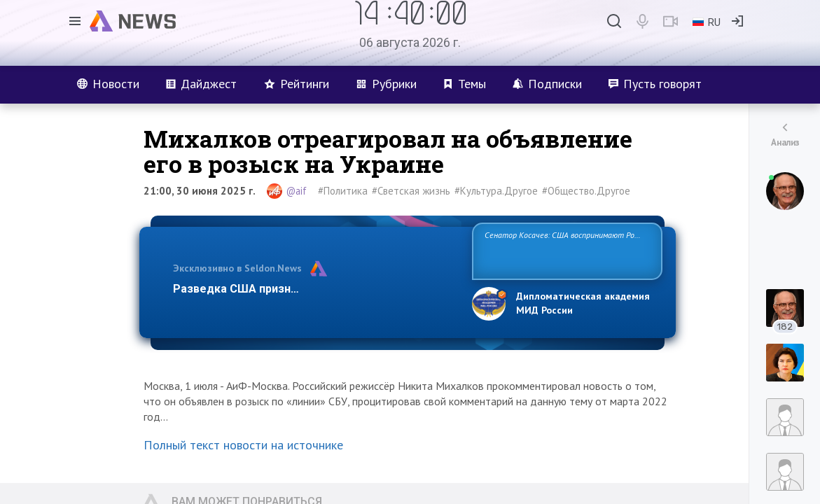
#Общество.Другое (586, 191)
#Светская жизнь (411, 191)
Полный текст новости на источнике (243, 445)
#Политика (343, 191)
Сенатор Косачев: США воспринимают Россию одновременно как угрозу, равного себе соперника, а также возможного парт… (565, 250)
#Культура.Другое (496, 191)
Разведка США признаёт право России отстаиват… (314, 289)
